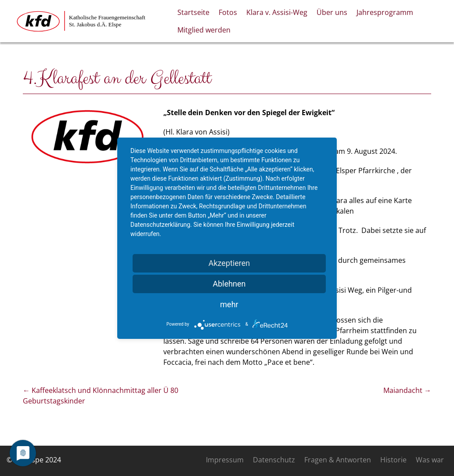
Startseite (193, 12)
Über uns (332, 12)
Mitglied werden (204, 30)
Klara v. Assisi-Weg (277, 12)
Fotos (228, 12)
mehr (229, 304)
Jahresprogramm (385, 12)
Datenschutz (274, 460)
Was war (430, 460)
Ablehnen (229, 284)
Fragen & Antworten (338, 460)
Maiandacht (407, 390)
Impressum (225, 460)
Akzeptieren (229, 263)
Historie (393, 460)
